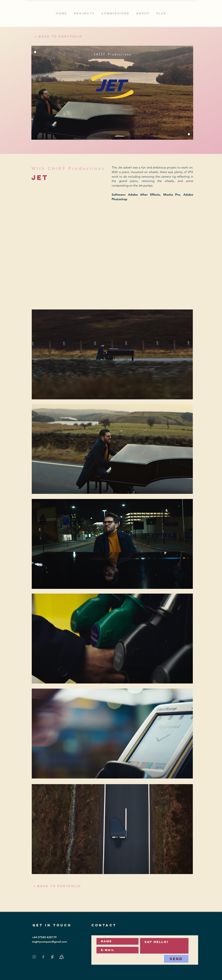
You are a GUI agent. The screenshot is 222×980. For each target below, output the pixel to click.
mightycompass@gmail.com (49, 942)
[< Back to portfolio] (59, 36)
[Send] (176, 959)
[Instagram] (34, 957)
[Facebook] (43, 957)
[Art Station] (61, 957)
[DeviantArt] (52, 957)
